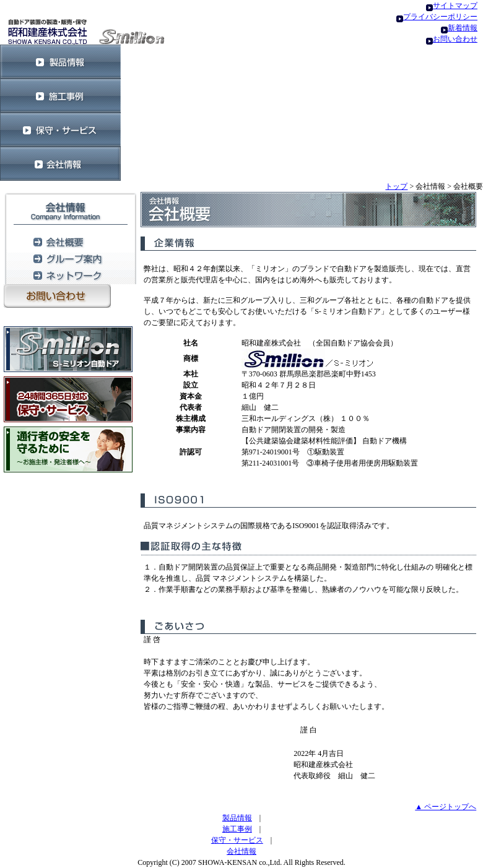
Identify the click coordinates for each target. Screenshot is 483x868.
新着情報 (463, 28)
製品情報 (237, 818)
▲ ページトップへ (446, 807)
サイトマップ (455, 6)
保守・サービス (237, 840)
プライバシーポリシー (440, 17)
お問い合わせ (455, 39)
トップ (396, 186)
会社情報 (241, 851)
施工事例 (237, 829)
